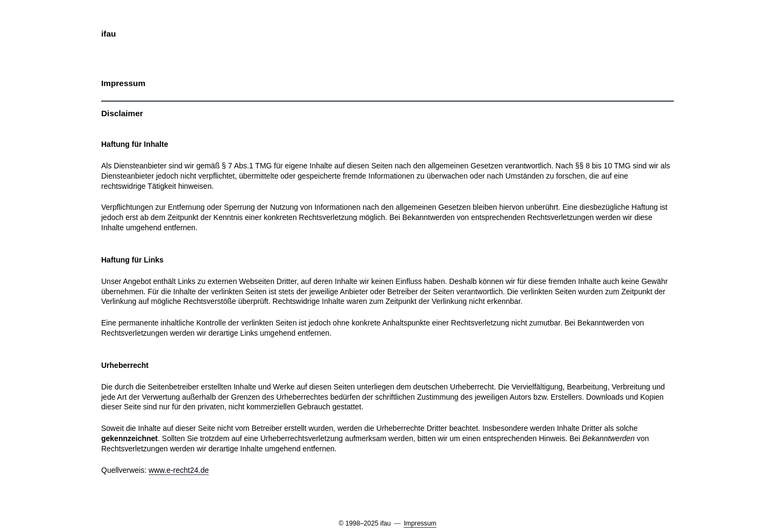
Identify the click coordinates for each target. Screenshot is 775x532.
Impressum (420, 523)
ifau (108, 34)
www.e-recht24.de (179, 470)
